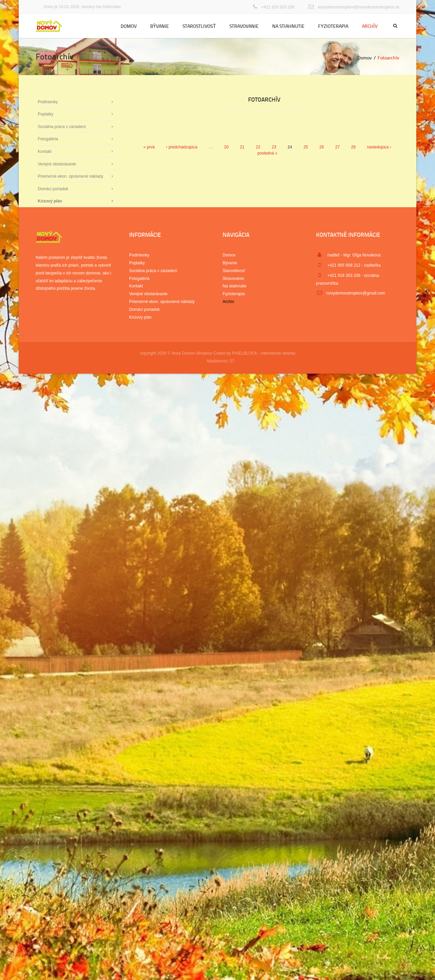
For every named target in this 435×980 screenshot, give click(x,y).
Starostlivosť (199, 26)
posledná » (267, 153)
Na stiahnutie (288, 26)
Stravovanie (244, 26)
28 (353, 147)
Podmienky (48, 102)
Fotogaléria (48, 139)
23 (274, 147)
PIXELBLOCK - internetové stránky (264, 353)
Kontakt (45, 152)
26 (322, 147)
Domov (129, 26)
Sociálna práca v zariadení (62, 127)
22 (258, 147)
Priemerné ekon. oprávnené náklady (71, 176)
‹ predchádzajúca (182, 147)
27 (337, 147)
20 (226, 147)
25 (306, 147)
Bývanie (160, 26)
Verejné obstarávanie (57, 164)
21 (242, 147)
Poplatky (46, 114)
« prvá (149, 147)
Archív (370, 26)
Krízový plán (50, 201)
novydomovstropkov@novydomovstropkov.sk (359, 7)
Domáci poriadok (53, 189)
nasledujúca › (379, 147)
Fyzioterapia (333, 26)
